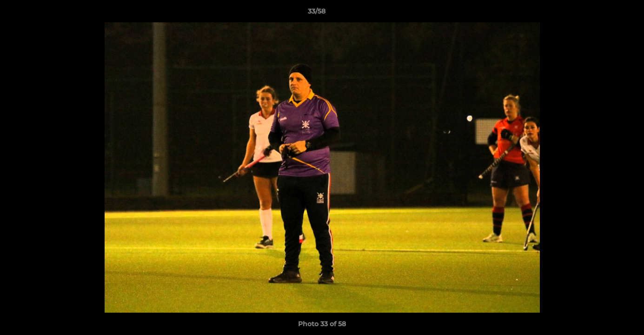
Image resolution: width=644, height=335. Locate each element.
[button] (605, 13)
